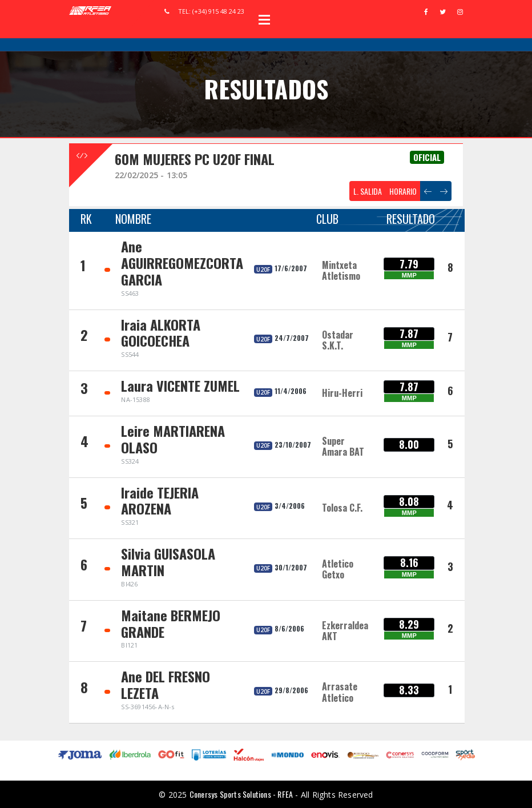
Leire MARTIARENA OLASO (173, 439)
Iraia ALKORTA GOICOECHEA (161, 333)
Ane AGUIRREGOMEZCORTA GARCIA (182, 263)
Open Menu (264, 19)
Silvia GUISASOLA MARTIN (168, 562)
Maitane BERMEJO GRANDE (171, 623)
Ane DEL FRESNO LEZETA (166, 684)
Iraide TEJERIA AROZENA (160, 501)
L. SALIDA (368, 191)
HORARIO (403, 191)
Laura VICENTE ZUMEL (180, 385)
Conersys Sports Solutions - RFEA (241, 794)
